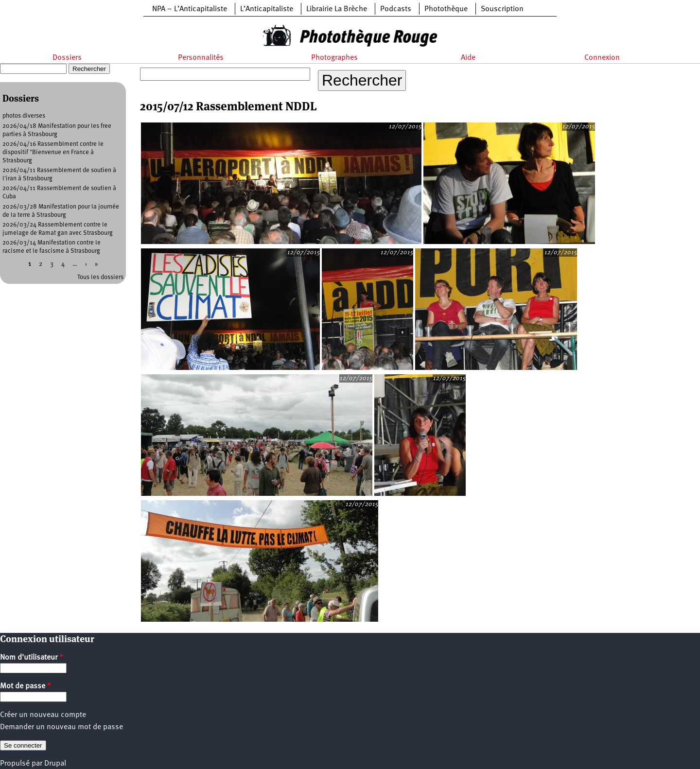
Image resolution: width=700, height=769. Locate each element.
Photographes (334, 58)
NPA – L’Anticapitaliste (190, 9)
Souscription (502, 9)
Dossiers (67, 58)
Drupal (55, 764)
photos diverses (24, 116)
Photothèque (446, 9)
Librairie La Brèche (337, 9)
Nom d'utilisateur (32, 658)
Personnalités (201, 58)
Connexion (602, 58)
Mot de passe (26, 686)
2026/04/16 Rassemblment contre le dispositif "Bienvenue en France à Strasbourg (53, 152)
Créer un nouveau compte (43, 715)
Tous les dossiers (100, 277)
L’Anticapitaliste (267, 9)
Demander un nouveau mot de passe (61, 727)
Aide (468, 58)
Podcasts (396, 9)
